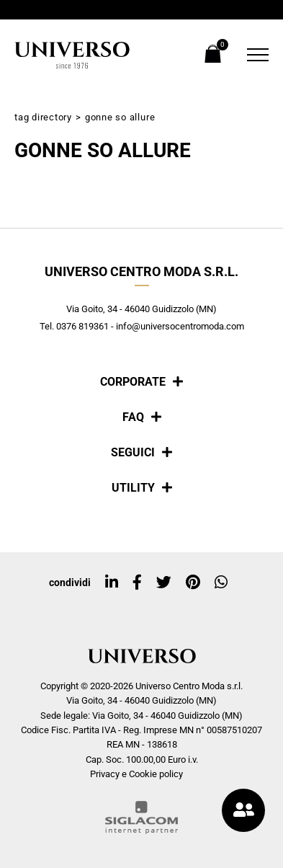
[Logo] (72, 55)
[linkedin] (112, 583)
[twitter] (164, 583)
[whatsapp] (221, 583)
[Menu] (254, 55)
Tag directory (43, 117)
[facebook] (137, 583)
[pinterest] (193, 583)
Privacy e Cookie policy (136, 774)
